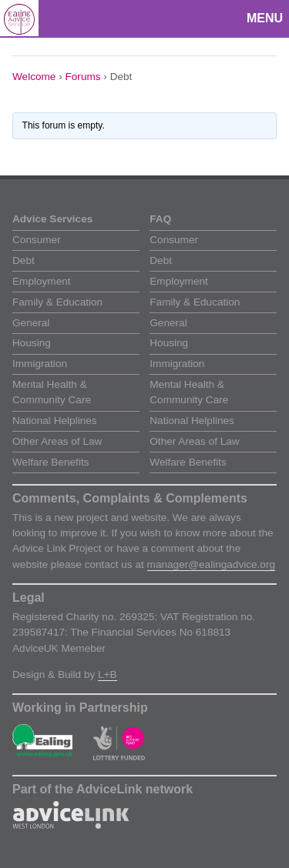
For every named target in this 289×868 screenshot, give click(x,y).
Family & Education (57, 302)
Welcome (34, 77)
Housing (32, 343)
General (31, 323)
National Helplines (55, 421)
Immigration (40, 364)
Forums (83, 77)
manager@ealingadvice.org (211, 564)
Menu (265, 18)
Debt (24, 260)
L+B (108, 674)
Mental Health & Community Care (52, 392)
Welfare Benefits (50, 462)
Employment (42, 281)
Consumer (37, 240)
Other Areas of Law (57, 441)
